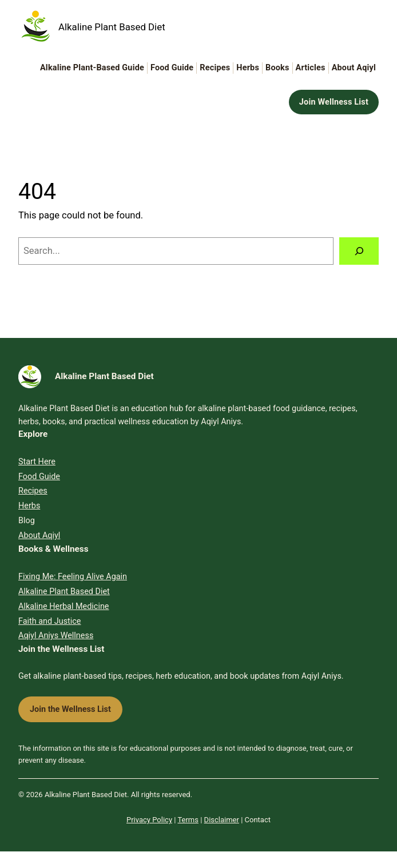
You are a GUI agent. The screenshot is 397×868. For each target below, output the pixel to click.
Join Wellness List (334, 102)
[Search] (359, 251)
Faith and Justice (50, 621)
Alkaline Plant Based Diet (112, 27)
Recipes (33, 491)
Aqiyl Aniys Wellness (56, 636)
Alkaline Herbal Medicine (64, 606)
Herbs (29, 506)
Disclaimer (222, 820)
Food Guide (39, 477)
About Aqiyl (39, 535)
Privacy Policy (149, 820)
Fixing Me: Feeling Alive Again (73, 577)
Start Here (37, 462)
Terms (188, 820)
